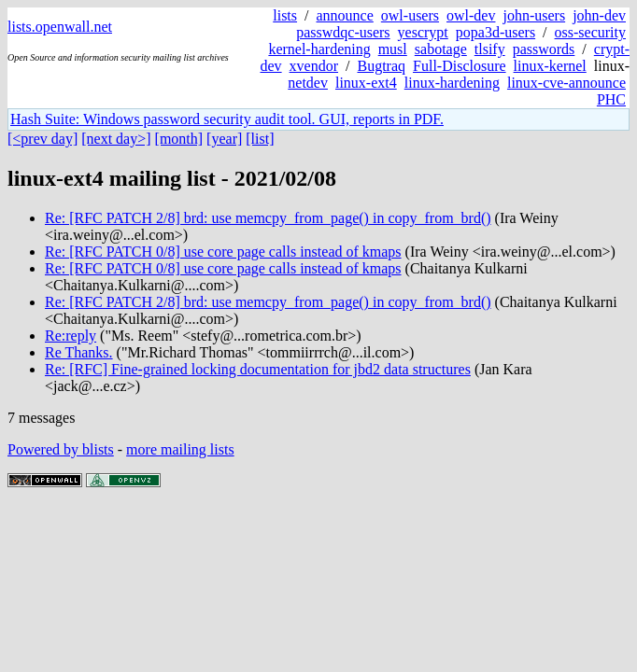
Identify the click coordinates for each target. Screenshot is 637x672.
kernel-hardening (319, 49)
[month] (179, 139)
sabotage (441, 49)
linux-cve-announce (566, 83)
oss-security (590, 32)
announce (345, 15)
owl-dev (471, 15)
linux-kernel (550, 66)
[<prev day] (42, 139)
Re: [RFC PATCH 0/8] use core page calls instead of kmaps (223, 252)
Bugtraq (381, 66)
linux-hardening (452, 83)
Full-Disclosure (460, 66)
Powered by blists (61, 449)
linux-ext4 (366, 83)
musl (393, 49)
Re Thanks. (79, 352)
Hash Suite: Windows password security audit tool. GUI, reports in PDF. (227, 119)
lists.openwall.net (60, 27)
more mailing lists (180, 449)
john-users (534, 15)
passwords (544, 49)
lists (285, 15)
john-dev (599, 15)
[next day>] (116, 139)
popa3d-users (495, 32)
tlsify (490, 49)
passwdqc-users (343, 32)
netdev (308, 83)
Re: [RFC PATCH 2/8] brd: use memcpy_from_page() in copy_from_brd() (268, 218)
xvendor (314, 66)
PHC (611, 99)
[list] (260, 139)
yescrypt (423, 32)
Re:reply (71, 336)
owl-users (410, 15)
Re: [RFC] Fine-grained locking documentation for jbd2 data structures (258, 369)
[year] (224, 139)
